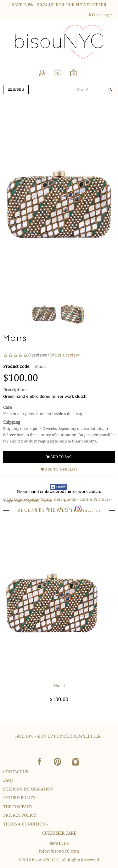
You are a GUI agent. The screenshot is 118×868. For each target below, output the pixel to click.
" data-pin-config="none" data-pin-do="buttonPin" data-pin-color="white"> (59, 501)
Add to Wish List (59, 469)
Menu (16, 89)
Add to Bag (59, 457)
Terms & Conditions (25, 824)
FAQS (8, 780)
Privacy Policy (20, 815)
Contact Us (16, 772)
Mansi (59, 686)
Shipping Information (28, 789)
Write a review (65, 355)
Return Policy (19, 798)
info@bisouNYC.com (59, 851)
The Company (18, 807)
